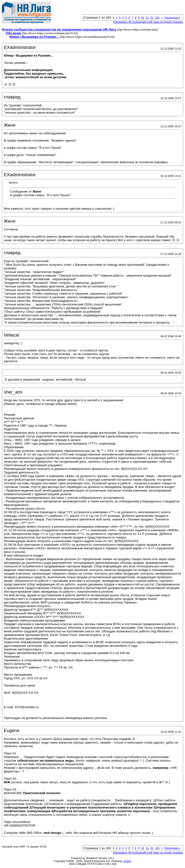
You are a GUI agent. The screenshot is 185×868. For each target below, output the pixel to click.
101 (157, 18)
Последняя (172, 18)
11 (147, 18)
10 (143, 18)
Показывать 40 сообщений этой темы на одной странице (148, 22)
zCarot (127, 861)
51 (152, 18)
